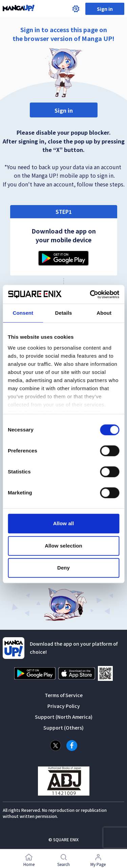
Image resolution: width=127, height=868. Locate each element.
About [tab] (104, 313)
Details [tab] (64, 313)
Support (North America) (64, 717)
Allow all (64, 523)
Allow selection (63, 546)
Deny (63, 568)
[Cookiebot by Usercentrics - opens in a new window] (90, 294)
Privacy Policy (64, 706)
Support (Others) (63, 728)
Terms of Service (64, 695)
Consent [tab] (23, 313)
